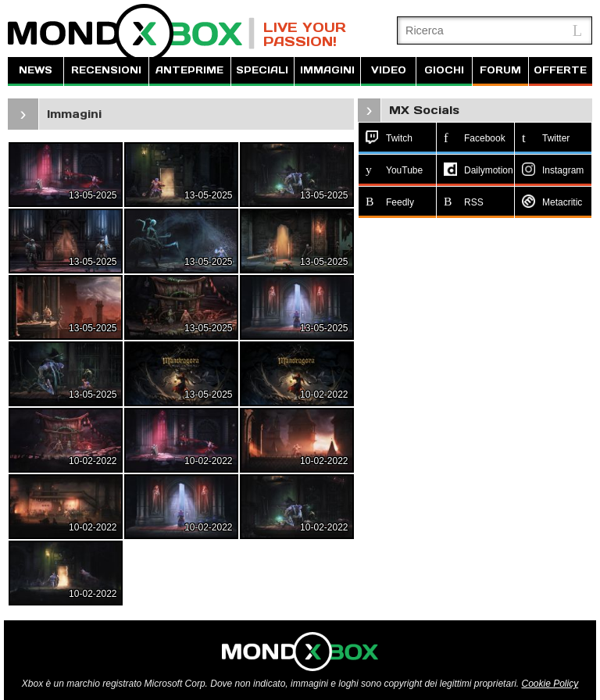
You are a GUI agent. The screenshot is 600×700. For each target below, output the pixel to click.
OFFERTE (560, 70)
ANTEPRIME (189, 70)
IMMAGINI (327, 70)
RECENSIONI (106, 70)
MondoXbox (131, 33)
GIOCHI (444, 70)
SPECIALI (262, 70)
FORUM (500, 70)
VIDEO (389, 70)
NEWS (36, 70)
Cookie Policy (550, 684)
